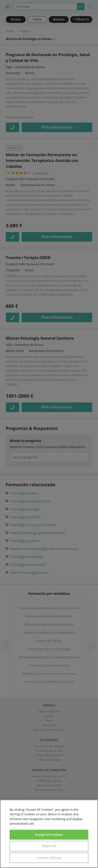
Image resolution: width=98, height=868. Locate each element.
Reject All (49, 846)
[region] (49, 834)
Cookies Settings (49, 858)
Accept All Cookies (49, 835)
